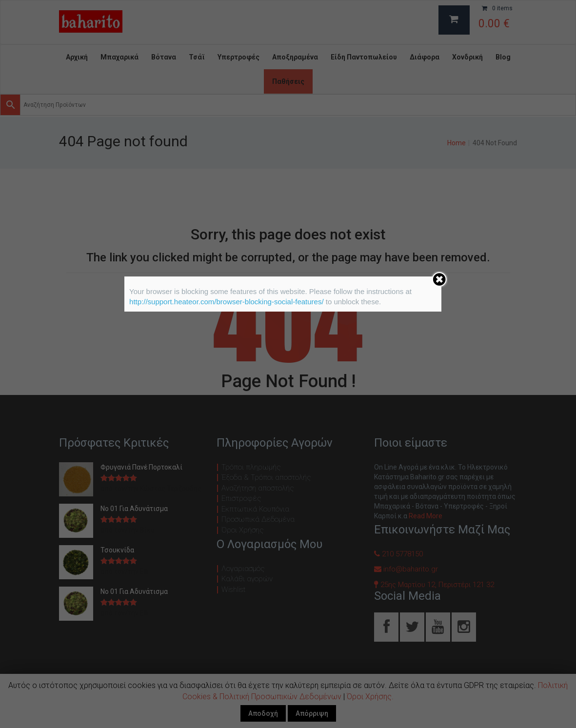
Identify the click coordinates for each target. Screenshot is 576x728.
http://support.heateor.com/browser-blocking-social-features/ (227, 302)
